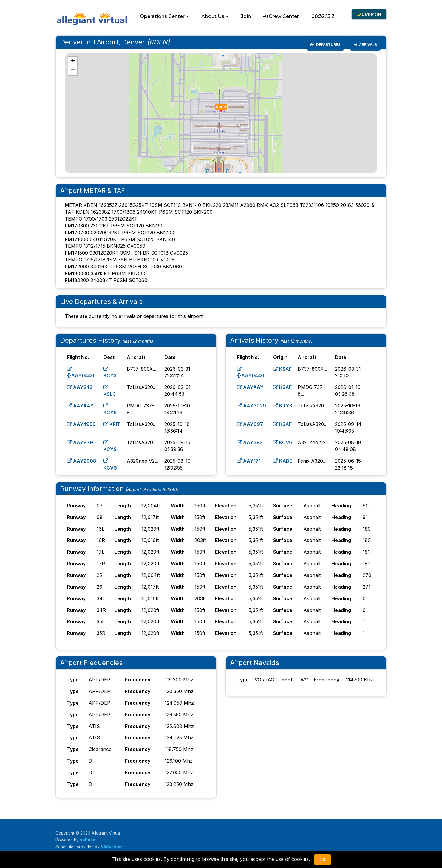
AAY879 (80, 442)
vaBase (88, 840)
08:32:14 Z (323, 16)
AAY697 (250, 424)
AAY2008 (82, 461)
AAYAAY (80, 406)
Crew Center (281, 16)
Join (246, 16)
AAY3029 (252, 406)
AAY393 (250, 442)
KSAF (282, 369)
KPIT (112, 424)
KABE (283, 461)
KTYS (283, 406)
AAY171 (249, 461)
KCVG (283, 442)
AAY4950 (81, 424)
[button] (164, 16)
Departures (325, 45)
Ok (323, 859)
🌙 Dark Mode (369, 14)
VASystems (112, 847)
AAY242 (80, 387)
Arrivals (365, 45)
